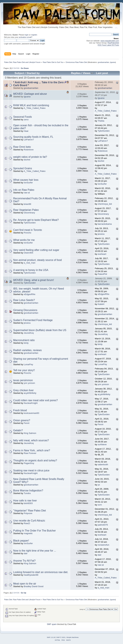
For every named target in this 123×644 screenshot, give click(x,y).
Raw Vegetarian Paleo (26, 210)
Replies (76, 73)
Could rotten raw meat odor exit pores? (35, 400)
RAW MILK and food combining (31, 105)
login (27, 35)
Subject (19, 73)
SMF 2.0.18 (51, 637)
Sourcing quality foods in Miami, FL (33, 137)
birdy (26, 343)
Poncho (28, 233)
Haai (26, 131)
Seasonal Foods (23, 117)
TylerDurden (104, 131)
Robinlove (29, 150)
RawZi (27, 523)
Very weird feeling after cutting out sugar (36, 250)
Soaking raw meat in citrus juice (31, 470)
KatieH (101, 304)
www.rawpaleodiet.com (110, 41)
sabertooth (103, 464)
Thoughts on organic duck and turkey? (35, 460)
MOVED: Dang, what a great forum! (34, 280)
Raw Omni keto (22, 147)
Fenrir (27, 423)
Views (88, 73)
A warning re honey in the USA (31, 270)
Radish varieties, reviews (27, 350)
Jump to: (83, 609)
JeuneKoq (29, 333)
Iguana (113, 62)
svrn (100, 505)
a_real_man (30, 263)
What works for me (24, 240)
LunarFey (28, 364)
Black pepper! (21, 541)
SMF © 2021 (61, 637)
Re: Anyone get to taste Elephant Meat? (36, 220)
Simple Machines (72, 637)
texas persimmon (23, 380)
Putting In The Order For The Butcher (34, 531)
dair (26, 553)
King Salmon (30, 433)
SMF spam (52, 624)
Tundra (27, 493)
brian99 (27, 204)
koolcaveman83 (31, 413)
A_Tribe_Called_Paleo (35, 108)
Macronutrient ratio (24, 340)
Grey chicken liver (23, 390)
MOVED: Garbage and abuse (30, 94)
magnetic (28, 533)
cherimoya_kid (105, 204)
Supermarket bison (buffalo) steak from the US (40, 330)
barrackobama (105, 224)
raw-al (27, 193)
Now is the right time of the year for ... (35, 551)
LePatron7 (29, 140)
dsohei (27, 160)
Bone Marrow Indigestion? (28, 491)
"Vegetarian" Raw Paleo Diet (30, 511)
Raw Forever (30, 453)
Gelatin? (18, 430)
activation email (25, 37)
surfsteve (102, 444)
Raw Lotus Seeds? (24, 300)
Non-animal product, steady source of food (38, 260)
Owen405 (28, 253)
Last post (102, 73)
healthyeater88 (31, 575)
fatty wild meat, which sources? (31, 440)
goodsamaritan (103, 62)
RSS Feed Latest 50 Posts (108, 45)
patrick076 (103, 525)
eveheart (102, 254)
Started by (33, 73)
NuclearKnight (31, 403)
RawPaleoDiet (113, 43)
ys (99, 485)
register (34, 35)
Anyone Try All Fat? (24, 561)
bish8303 (28, 503)
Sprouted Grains (23, 168)
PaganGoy (29, 463)
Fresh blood (20, 410)
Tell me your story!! (24, 370)
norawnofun (103, 545)
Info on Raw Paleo (24, 190)
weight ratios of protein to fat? (30, 157)
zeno (26, 120)
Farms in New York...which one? (32, 450)
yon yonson (29, 383)
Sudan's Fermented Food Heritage (33, 320)
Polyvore (28, 513)
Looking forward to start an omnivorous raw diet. (41, 572)
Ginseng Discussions (25, 310)
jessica (101, 234)
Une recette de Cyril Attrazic (29, 521)
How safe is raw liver (25, 501)
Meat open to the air (25, 584)
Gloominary (29, 213)
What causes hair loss (26, 180)
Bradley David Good (34, 586)
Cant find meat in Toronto (28, 230)
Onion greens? (22, 420)
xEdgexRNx (30, 294)
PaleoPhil (102, 274)
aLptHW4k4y (30, 393)
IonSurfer (28, 183)
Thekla (101, 121)
